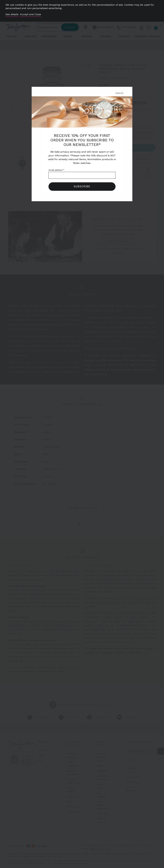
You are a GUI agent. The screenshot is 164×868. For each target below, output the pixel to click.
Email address (56, 170)
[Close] (116, 94)
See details (12, 14)
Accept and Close (30, 14)
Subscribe (82, 186)
